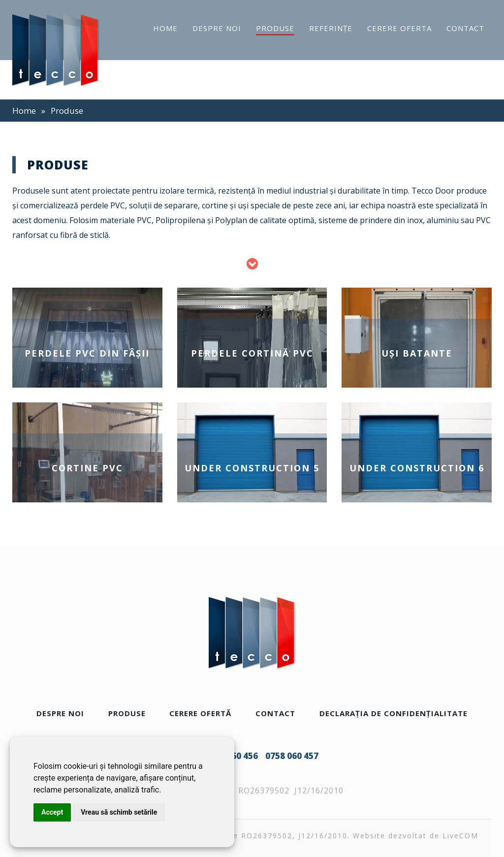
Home (24, 111)
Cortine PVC (87, 468)
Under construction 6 (417, 468)
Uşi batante (417, 353)
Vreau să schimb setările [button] (119, 812)
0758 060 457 (292, 756)
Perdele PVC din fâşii (87, 353)
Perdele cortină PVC (252, 353)
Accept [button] (52, 812)
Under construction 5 (252, 468)
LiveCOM (460, 836)
